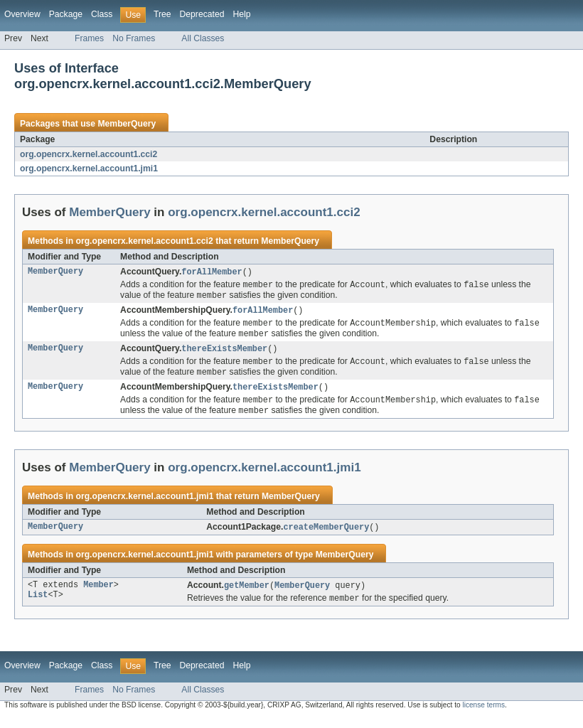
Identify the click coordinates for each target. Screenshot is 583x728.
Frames (89, 38)
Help (241, 14)
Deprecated (202, 14)
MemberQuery (127, 124)
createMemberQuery (326, 536)
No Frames (134, 38)
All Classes (203, 38)
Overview (22, 14)
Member (98, 595)
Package (66, 14)
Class (102, 14)
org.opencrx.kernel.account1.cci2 (89, 154)
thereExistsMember (224, 353)
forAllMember (212, 272)
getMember (247, 595)
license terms (483, 716)
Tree (162, 14)
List (38, 606)
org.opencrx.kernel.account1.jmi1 (89, 168)
